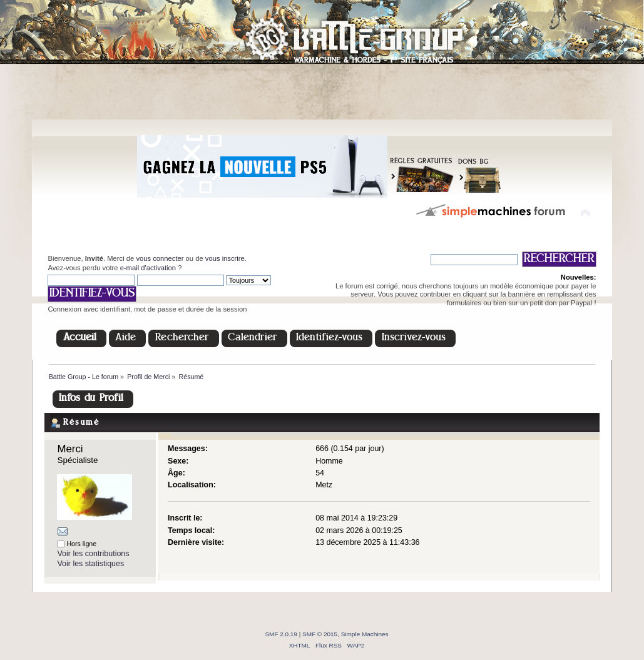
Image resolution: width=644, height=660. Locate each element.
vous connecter (160, 258)
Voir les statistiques (90, 564)
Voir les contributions (93, 554)
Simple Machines (365, 634)
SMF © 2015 (320, 634)
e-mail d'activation (148, 268)
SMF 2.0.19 (281, 634)
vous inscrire (225, 258)
